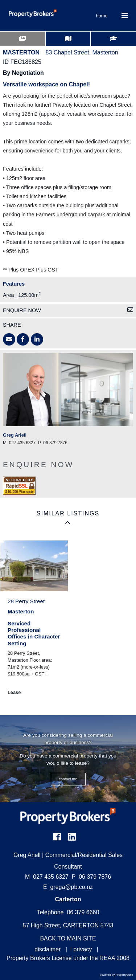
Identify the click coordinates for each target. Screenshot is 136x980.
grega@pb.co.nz (71, 887)
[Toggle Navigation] (125, 16)
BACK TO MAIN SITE (68, 938)
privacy (83, 949)
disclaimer (48, 949)
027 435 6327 (47, 877)
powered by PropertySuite (116, 975)
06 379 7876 (91, 877)
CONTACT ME (68, 779)
